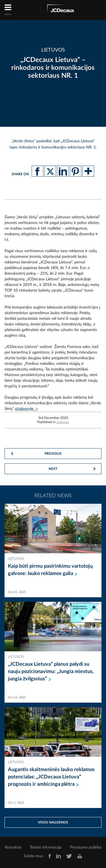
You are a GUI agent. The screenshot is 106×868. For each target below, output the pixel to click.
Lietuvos (63, 422)
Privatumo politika (86, 847)
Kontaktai (13, 847)
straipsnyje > (26, 409)
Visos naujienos (53, 822)
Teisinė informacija (46, 847)
